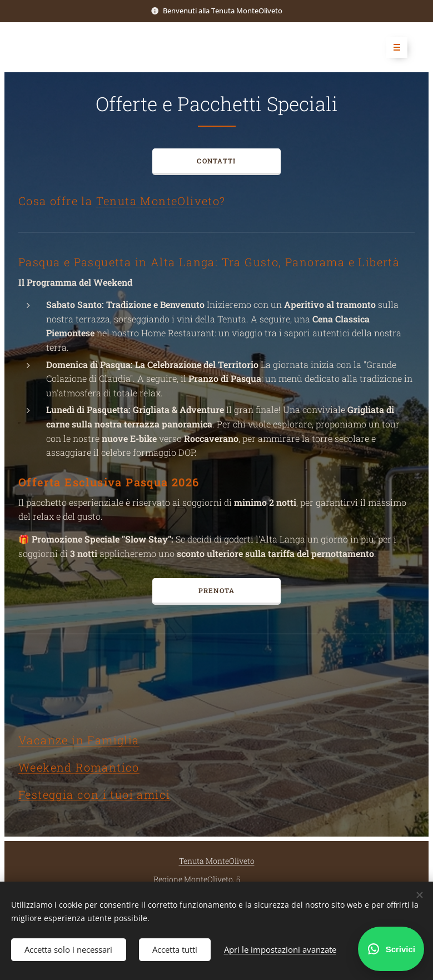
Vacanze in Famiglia (79, 740)
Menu (393, 47)
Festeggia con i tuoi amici (94, 794)
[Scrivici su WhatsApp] (391, 949)
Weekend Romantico (79, 767)
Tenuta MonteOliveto (158, 201)
